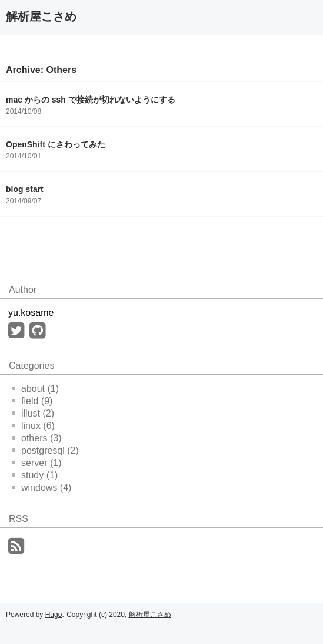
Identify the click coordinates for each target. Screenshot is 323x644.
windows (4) (41, 488)
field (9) (32, 401)
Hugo (54, 615)
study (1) (35, 475)
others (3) (36, 438)
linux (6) (33, 426)
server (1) (36, 463)
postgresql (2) (45, 450)
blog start (25, 189)
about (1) (35, 389)
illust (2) (33, 413)
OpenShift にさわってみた (56, 144)
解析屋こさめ (41, 16)
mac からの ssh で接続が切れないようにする (91, 100)
